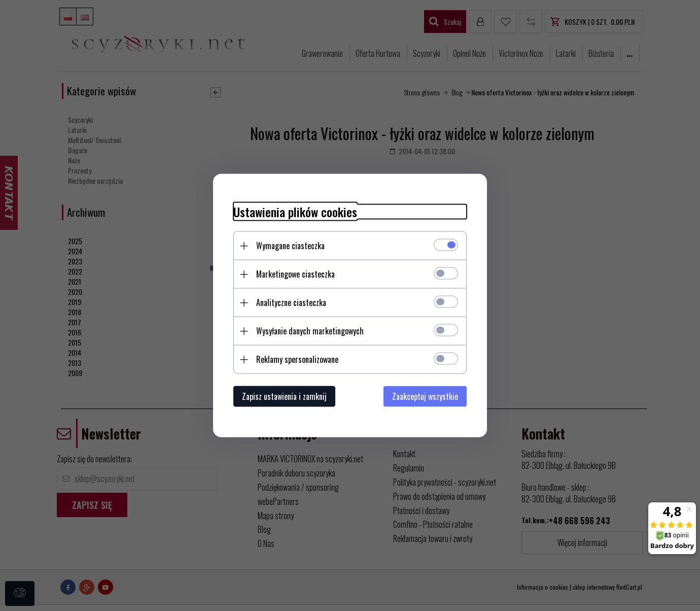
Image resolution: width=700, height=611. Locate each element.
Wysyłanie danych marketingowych (310, 331)
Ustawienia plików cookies (295, 212)
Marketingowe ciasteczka (295, 274)
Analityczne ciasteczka (291, 302)
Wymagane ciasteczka (290, 246)
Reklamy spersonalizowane (297, 359)
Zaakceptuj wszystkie (425, 396)
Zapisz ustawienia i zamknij (284, 396)
